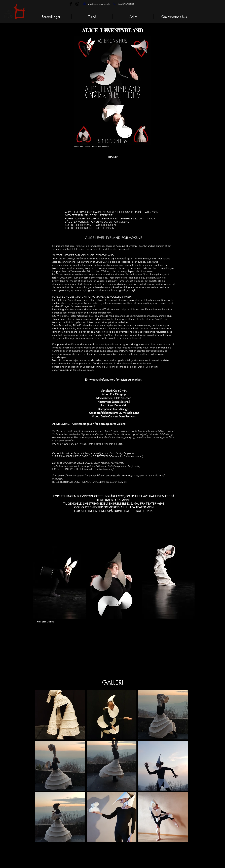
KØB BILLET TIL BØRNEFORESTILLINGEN (90, 228)
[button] (174, 17)
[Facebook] (71, 4)
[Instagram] (77, 4)
